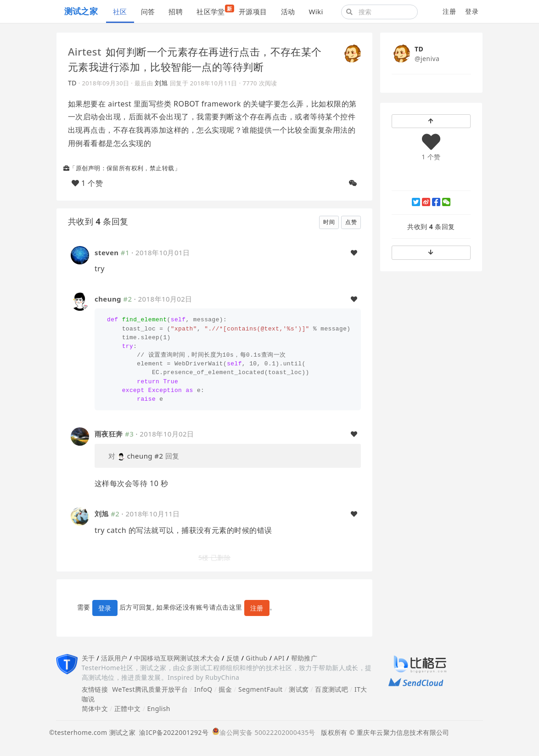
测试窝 (299, 689)
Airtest (85, 51)
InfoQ (203, 689)
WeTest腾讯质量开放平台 (150, 689)
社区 (120, 11)
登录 (472, 11)
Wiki (316, 11)
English (159, 708)
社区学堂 (214, 10)
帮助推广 (304, 658)
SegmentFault (260, 689)
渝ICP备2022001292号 (172, 732)
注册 (449, 11)
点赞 (351, 222)
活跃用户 (114, 658)
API (279, 658)
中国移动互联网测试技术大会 (177, 658)
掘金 (225, 689)
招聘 (176, 11)
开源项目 (253, 11)
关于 (88, 658)
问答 (148, 11)
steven (107, 252)
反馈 (233, 658)
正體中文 (128, 708)
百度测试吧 (331, 689)
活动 (288, 11)
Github (256, 658)
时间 (329, 222)
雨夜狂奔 (109, 434)
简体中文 (95, 708)
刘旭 (161, 83)
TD (72, 83)
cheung (108, 299)
